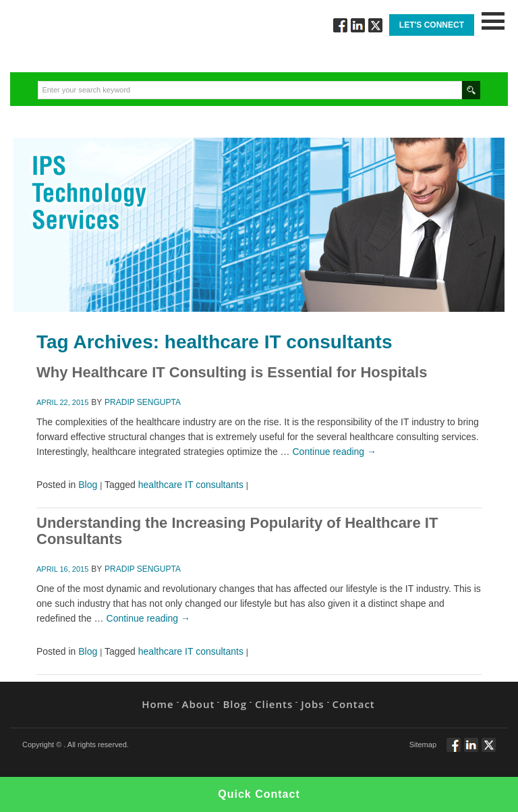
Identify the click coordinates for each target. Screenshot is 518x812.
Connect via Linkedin (358, 25)
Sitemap (423, 745)
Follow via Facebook (340, 25)
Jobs (312, 704)
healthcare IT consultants (191, 485)
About (199, 704)
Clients (274, 704)
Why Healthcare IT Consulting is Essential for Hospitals (232, 372)
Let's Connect (432, 25)
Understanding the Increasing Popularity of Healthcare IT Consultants (237, 531)
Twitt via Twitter (375, 25)
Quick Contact (259, 794)
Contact (354, 704)
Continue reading (335, 452)
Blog (88, 485)
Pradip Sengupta (143, 402)
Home (157, 704)
